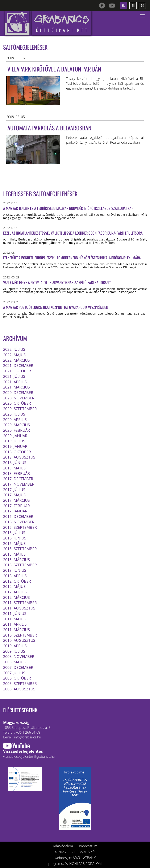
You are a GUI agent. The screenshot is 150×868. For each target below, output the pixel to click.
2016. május (14, 543)
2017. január (15, 511)
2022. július (14, 349)
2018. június (15, 463)
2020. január (15, 436)
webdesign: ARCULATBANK (75, 858)
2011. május (14, 619)
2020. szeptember (20, 409)
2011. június (15, 613)
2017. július (14, 490)
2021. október (17, 371)
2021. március (16, 387)
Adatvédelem (63, 846)
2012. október (17, 581)
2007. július (14, 673)
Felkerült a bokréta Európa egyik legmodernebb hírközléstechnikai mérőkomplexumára (72, 258)
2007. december (18, 667)
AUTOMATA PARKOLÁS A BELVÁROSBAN (49, 128)
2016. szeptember (20, 527)
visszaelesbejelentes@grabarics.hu (29, 756)
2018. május (14, 468)
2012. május (14, 586)
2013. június (15, 570)
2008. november (19, 656)
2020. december (18, 392)
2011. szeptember (20, 603)
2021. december (18, 365)
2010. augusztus (19, 640)
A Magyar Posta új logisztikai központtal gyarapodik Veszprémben (56, 307)
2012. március (16, 597)
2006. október (17, 678)
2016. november (19, 522)
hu (124, 5)
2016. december (18, 516)
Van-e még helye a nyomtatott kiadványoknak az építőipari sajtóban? (57, 282)
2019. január (15, 446)
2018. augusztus (19, 457)
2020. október (17, 403)
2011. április (15, 624)
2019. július (14, 441)
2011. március (16, 630)
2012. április (15, 592)
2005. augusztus (19, 689)
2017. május (14, 495)
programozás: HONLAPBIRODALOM (75, 864)
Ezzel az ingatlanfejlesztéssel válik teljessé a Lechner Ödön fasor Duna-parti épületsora (73, 233)
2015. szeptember (20, 549)
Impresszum (88, 846)
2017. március (16, 500)
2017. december (18, 479)
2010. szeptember (20, 635)
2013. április (15, 576)
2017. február (16, 506)
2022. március (16, 360)
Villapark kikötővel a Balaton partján (54, 69)
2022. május (14, 355)
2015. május (14, 554)
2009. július (14, 651)
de (142, 5)
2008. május (14, 662)
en (133, 5)
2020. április (15, 420)
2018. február (16, 473)
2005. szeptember (20, 683)
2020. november (19, 398)
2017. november (19, 484)
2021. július (14, 376)
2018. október (17, 452)
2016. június (15, 538)
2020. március (16, 425)
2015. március (16, 560)
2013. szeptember (20, 565)
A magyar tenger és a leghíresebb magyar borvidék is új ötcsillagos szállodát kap (68, 208)
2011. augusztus (19, 608)
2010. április (15, 646)
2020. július (14, 414)
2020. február (16, 430)
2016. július (14, 533)
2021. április (15, 382)
